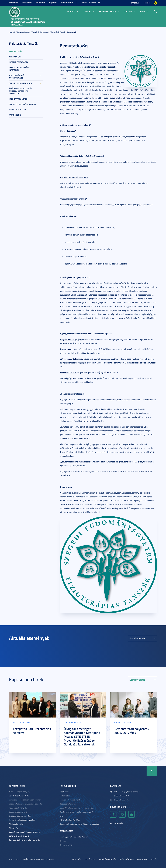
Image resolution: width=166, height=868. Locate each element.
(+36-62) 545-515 (122, 800)
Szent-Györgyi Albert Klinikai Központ (74, 837)
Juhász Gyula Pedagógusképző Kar (22, 820)
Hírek (143, 11)
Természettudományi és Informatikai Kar (25, 840)
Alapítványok (65, 792)
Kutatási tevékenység (19, 62)
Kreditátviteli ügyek (18, 99)
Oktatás (87, 11)
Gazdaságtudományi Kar (18, 812)
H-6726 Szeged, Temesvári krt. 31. (128, 792)
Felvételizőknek (27, 3)
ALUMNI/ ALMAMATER (88, 3)
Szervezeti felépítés (24, 32)
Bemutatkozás (72, 32)
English (147, 3)
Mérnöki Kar (14, 828)
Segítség (154, 859)
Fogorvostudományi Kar (18, 808)
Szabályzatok (65, 796)
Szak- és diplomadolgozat (21, 83)
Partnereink (15, 115)
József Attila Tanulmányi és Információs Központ (78, 808)
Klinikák (63, 841)
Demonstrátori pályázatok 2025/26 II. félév (132, 731)
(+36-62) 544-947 (122, 796)
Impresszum (142, 859)
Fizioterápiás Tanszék (58, 32)
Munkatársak (15, 57)
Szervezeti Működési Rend (70, 800)
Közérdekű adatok (127, 859)
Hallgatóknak (53, 3)
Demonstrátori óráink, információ (20, 69)
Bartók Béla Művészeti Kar (19, 796)
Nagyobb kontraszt (155, 3)
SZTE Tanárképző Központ (19, 836)
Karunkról (71, 11)
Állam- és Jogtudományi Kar (20, 792)
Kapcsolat (135, 3)
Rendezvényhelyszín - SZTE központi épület (76, 812)
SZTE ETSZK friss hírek (22, 723)
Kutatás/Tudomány (108, 11)
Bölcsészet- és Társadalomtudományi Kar (25, 800)
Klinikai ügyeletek (66, 845)
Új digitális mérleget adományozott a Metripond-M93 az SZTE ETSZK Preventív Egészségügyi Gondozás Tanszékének (83, 737)
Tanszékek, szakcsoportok (41, 32)
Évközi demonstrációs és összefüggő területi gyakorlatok (20, 91)
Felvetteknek (40, 3)
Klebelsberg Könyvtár (68, 804)
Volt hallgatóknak (67, 3)
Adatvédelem (90, 859)
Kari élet (128, 11)
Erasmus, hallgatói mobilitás (22, 104)
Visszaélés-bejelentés (107, 859)
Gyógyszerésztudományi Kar (20, 816)
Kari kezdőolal (14, 3)
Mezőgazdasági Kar (16, 824)
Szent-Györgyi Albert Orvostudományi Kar (25, 832)
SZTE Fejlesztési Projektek (70, 820)
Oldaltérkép (117, 823)
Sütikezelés (76, 859)
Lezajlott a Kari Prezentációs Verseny (32, 731)
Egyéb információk (18, 110)
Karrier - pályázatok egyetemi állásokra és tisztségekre (81, 824)
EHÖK (62, 816)
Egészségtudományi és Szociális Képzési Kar (26, 804)
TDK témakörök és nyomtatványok (17, 77)
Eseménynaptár (137, 638)
